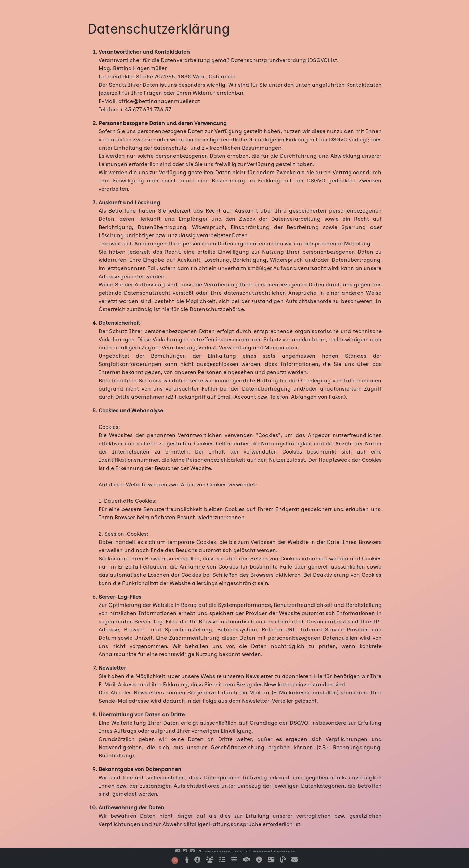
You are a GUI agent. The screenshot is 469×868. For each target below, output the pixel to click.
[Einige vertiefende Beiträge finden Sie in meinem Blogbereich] (283, 860)
